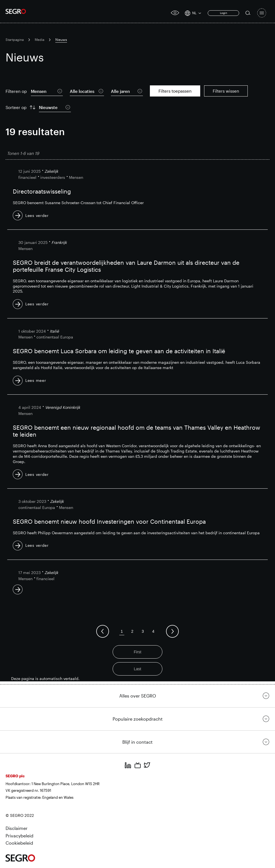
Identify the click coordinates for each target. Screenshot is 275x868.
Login (224, 13)
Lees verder (37, 215)
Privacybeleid (19, 836)
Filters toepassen (175, 91)
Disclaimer (17, 828)
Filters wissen (226, 91)
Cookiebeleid (19, 843)
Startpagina (15, 39)
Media (39, 39)
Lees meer (36, 380)
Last (137, 669)
